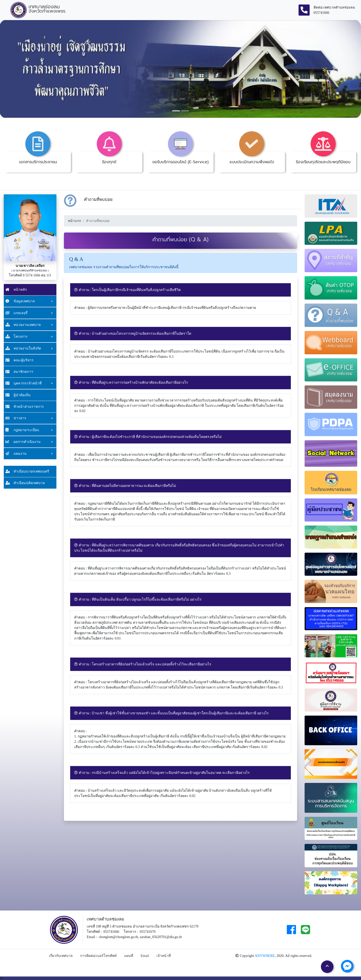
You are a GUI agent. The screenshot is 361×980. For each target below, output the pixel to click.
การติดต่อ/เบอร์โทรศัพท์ (98, 956)
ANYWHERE (265, 956)
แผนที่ (129, 956)
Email (145, 956)
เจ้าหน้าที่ (164, 956)
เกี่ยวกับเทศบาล (61, 956)
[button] (27, 69)
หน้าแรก (74, 221)
